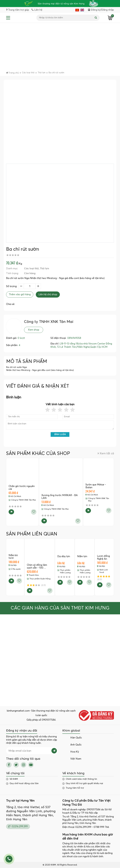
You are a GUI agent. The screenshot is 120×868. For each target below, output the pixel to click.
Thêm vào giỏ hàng (20, 295)
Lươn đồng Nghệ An (103, 558)
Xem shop (34, 330)
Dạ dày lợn (64, 557)
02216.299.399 (18, 827)
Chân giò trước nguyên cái (22, 488)
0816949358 (74, 338)
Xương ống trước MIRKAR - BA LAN (60, 497)
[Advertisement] (60, 48)
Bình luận (60, 435)
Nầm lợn (82, 557)
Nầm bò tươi (13, 557)
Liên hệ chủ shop (48, 295)
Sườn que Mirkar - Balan (96, 486)
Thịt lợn (44, 269)
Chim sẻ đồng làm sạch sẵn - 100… (37, 567)
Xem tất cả (106, 454)
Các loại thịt (31, 269)
